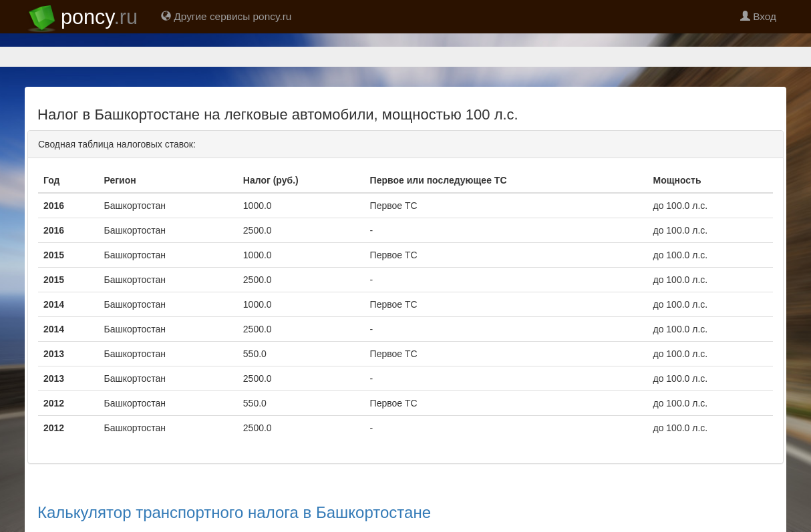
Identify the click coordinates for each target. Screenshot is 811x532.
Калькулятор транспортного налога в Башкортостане (234, 512)
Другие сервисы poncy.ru (226, 16)
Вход (758, 16)
